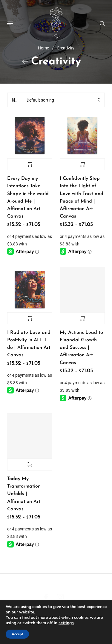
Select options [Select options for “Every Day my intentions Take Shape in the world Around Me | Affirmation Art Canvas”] (30, 164)
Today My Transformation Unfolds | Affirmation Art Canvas (24, 494)
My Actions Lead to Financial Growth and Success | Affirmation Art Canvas (81, 348)
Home (43, 48)
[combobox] (63, 100)
